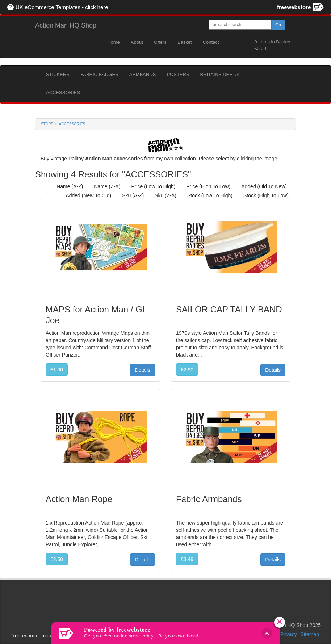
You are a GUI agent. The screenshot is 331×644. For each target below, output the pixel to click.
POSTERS (178, 74)
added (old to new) (264, 186)
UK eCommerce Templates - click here (62, 7)
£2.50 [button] (57, 559)
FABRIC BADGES (99, 74)
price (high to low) (208, 186)
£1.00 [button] (57, 370)
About (137, 42)
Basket (185, 42)
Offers (160, 42)
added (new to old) (88, 195)
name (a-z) (70, 186)
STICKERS (58, 74)
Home (114, 42)
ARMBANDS (143, 74)
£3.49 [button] (187, 559)
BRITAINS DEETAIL (221, 74)
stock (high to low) (266, 195)
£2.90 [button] (187, 370)
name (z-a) (107, 186)
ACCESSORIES (63, 92)
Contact (211, 42)
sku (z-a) (165, 195)
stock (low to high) (210, 195)
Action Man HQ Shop (66, 25)
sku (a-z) (133, 195)
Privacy (289, 634)
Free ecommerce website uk (42, 636)
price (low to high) (153, 186)
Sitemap (310, 634)
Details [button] (143, 370)
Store (47, 124)
